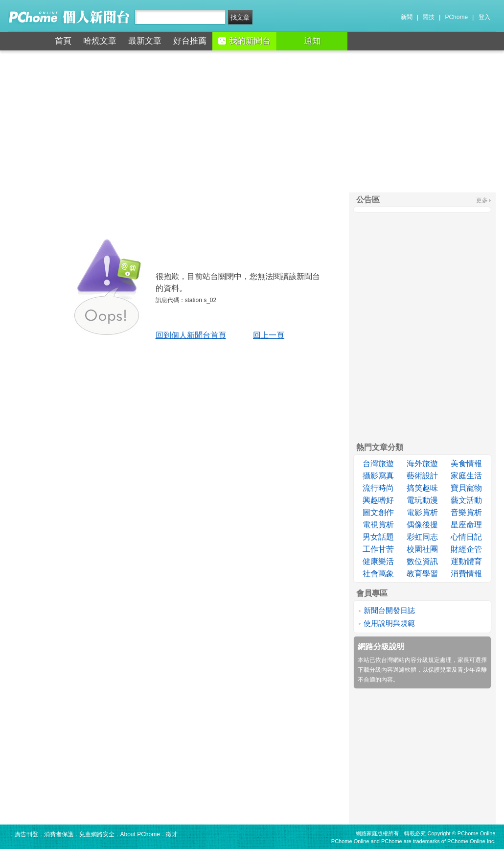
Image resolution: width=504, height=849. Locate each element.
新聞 (407, 17)
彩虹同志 (422, 537)
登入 (484, 17)
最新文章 (145, 41)
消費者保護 (59, 834)
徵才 (172, 834)
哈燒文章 (100, 41)
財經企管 (466, 549)
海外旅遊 (422, 463)
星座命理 (466, 525)
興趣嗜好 (378, 500)
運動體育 (466, 561)
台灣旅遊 (378, 463)
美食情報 (466, 463)
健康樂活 (378, 561)
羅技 (429, 17)
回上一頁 (269, 335)
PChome (456, 17)
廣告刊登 (26, 834)
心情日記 (466, 537)
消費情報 (466, 574)
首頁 (63, 41)
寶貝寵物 (466, 488)
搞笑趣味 (422, 488)
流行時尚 (378, 488)
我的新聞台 (244, 41)
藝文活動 (466, 500)
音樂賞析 (466, 512)
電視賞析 (378, 525)
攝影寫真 (378, 476)
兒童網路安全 (97, 834)
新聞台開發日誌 (389, 610)
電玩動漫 (422, 500)
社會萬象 (378, 574)
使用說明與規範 (389, 623)
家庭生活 (466, 476)
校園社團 (422, 549)
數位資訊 (422, 561)
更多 (482, 200)
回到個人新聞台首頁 (191, 335)
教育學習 (422, 574)
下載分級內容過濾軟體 (387, 670)
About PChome (140, 834)
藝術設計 (422, 476)
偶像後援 (422, 525)
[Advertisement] (252, 121)
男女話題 (378, 537)
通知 (312, 41)
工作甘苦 (378, 549)
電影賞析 (422, 512)
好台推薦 (190, 41)
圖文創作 (378, 512)
